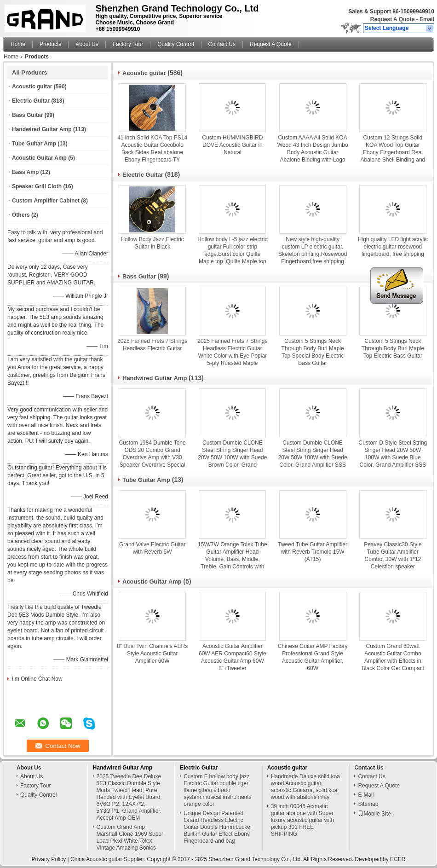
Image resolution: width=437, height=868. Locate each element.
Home (18, 44)
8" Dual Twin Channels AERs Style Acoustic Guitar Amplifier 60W (152, 654)
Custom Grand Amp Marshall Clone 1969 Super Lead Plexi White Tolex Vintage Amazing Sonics (130, 837)
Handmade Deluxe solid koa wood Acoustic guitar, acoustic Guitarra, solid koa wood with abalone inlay (305, 787)
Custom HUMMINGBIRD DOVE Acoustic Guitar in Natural (232, 145)
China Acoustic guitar (96, 859)
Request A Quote (392, 19)
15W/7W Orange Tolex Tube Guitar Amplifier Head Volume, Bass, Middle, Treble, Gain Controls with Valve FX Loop (233, 559)
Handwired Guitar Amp (42, 129)
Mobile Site (374, 814)
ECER (398, 859)
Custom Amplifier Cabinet (46, 201)
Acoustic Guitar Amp (39, 158)
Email (427, 19)
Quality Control (175, 44)
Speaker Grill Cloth (37, 186)
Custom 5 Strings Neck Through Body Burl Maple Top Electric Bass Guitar (393, 348)
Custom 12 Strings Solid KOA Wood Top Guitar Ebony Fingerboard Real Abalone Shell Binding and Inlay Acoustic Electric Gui (393, 152)
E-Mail (366, 795)
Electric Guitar (31, 101)
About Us (87, 44)
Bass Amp (25, 172)
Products (50, 44)
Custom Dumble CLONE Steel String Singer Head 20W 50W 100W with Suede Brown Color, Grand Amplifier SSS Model (232, 457)
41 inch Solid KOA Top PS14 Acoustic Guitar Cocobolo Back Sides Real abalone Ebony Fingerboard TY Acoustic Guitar (152, 152)
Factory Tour (128, 44)
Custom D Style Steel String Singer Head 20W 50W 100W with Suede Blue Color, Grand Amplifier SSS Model (393, 457)
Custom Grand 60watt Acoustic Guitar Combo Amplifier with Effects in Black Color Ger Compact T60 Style (393, 661)
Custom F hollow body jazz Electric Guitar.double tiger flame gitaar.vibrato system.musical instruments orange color (217, 790)
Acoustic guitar (32, 87)
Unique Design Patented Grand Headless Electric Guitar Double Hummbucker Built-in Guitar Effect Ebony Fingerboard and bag (218, 827)
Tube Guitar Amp (34, 144)
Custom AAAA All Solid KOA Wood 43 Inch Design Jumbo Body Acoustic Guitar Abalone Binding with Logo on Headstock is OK (313, 152)
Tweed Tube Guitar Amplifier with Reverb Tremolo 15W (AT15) (313, 552)
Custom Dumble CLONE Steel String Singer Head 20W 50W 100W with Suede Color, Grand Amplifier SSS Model (313, 457)
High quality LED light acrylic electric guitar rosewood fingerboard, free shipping (393, 247)
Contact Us (222, 44)
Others (21, 215)
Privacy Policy (49, 859)
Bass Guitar (27, 115)
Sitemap (368, 804)
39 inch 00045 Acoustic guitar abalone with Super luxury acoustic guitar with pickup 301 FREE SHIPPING (302, 820)
